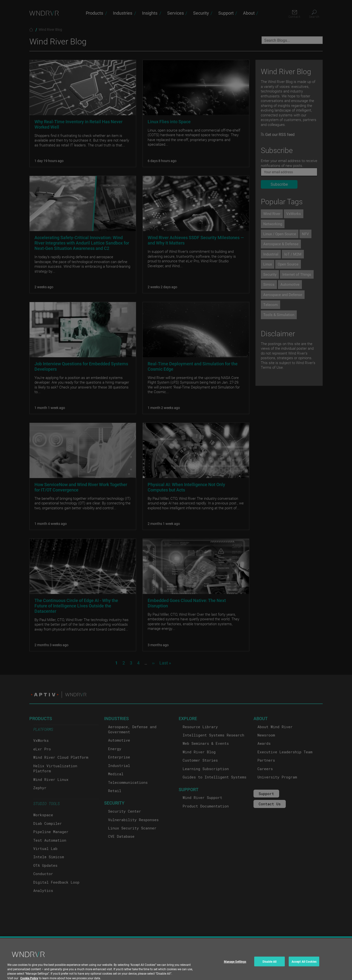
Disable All (269, 974)
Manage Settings (235, 974)
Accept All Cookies (304, 974)
